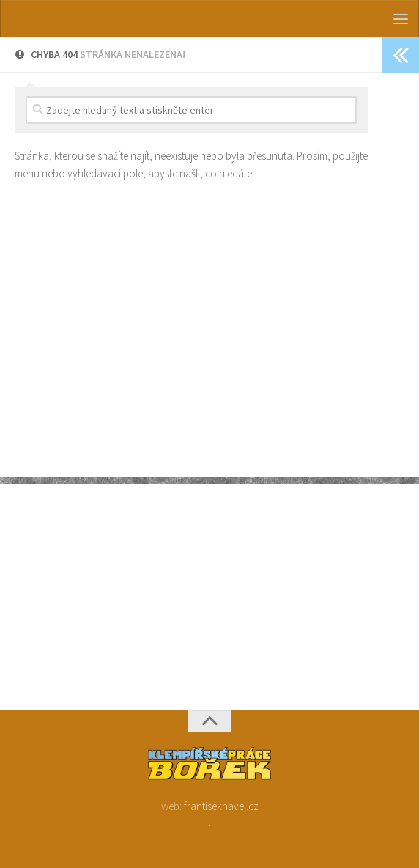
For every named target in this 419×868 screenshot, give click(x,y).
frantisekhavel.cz (221, 806)
